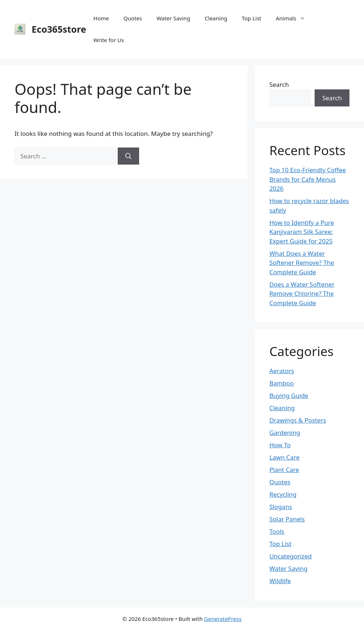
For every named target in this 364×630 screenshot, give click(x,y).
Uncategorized (290, 556)
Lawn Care (284, 457)
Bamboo (282, 383)
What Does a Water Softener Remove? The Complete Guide (302, 263)
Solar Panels (287, 519)
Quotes (133, 18)
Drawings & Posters (298, 420)
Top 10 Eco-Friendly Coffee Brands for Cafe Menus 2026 (308, 179)
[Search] (128, 156)
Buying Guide (289, 395)
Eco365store (59, 29)
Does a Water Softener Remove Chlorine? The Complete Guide (302, 294)
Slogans (281, 507)
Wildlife (280, 581)
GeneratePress (223, 619)
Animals (294, 18)
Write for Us (109, 40)
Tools (277, 531)
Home (101, 18)
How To (280, 445)
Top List (251, 18)
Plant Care (284, 470)
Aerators (282, 371)
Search (279, 84)
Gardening (285, 433)
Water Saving (173, 18)
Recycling (283, 494)
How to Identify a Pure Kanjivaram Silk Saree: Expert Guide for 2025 (302, 232)
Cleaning (216, 18)
